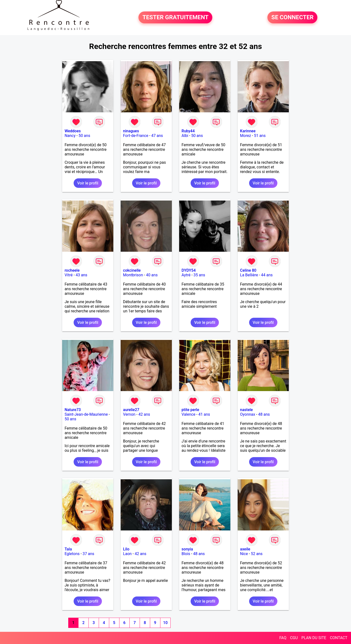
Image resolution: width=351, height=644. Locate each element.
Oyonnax (248, 414)
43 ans (81, 275)
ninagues (131, 131)
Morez (246, 136)
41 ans (204, 414)
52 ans (257, 554)
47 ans (157, 136)
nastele (246, 410)
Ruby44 (188, 131)
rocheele (72, 270)
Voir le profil (88, 183)
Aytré (186, 275)
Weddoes (73, 131)
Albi (185, 136)
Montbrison (133, 275)
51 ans (260, 136)
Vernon (129, 414)
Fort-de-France (136, 136)
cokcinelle (132, 270)
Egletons (72, 554)
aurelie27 (131, 410)
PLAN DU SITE (314, 638)
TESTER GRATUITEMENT (175, 18)
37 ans (88, 554)
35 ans (199, 275)
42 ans (144, 414)
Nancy (70, 136)
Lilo (126, 549)
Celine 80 (248, 270)
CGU (294, 638)
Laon (127, 554)
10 (165, 623)
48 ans (264, 414)
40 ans (152, 275)
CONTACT (339, 638)
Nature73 (73, 410)
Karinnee (248, 131)
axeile (245, 549)
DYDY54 (189, 270)
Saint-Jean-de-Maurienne (86, 414)
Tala (68, 549)
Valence (189, 414)
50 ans (84, 136)
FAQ (283, 638)
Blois (186, 554)
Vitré (69, 275)
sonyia (187, 549)
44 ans (267, 275)
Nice (244, 554)
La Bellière (249, 275)
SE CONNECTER (292, 18)
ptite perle (190, 410)
